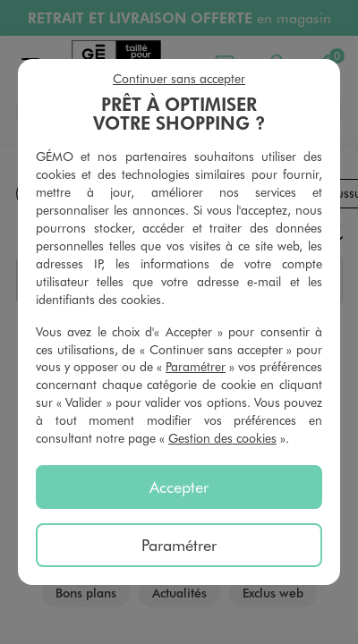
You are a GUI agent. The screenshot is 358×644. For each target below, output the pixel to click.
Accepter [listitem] (179, 487)
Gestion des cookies (222, 438)
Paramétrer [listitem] (179, 545)
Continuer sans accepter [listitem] (179, 78)
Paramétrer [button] (196, 366)
